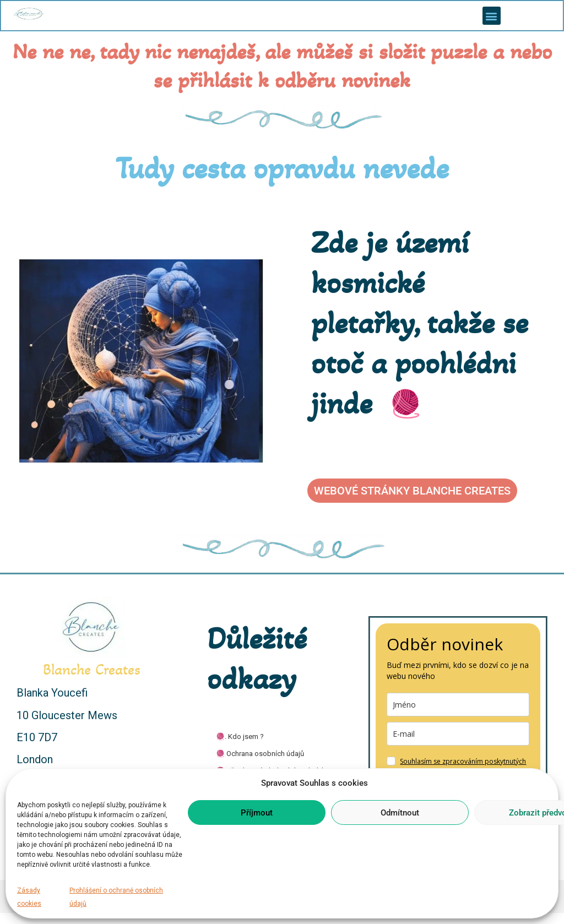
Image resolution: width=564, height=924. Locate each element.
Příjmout (257, 813)
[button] (492, 16)
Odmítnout (400, 813)
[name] (458, 705)
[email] (458, 734)
